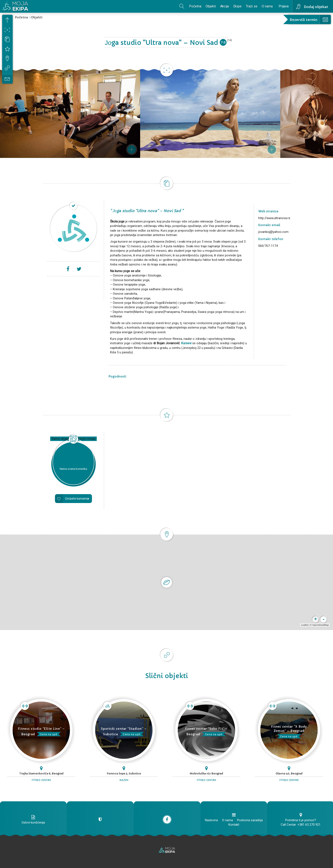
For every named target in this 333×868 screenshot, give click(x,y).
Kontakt (234, 825)
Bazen (124, 780)
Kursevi (186, 343)
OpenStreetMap (321, 625)
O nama (267, 6)
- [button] (323, 619)
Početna (195, 6)
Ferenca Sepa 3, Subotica (124, 773)
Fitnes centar (41, 780)
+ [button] (316, 619)
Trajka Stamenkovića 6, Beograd (41, 773)
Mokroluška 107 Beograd (206, 773)
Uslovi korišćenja (33, 822)
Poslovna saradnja (250, 820)
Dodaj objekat (316, 7)
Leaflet (305, 625)
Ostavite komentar (77, 498)
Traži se (252, 6)
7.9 (223, 42)
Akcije (225, 6)
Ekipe (237, 6)
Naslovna (211, 820)
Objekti (211, 6)
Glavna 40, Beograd (289, 773)
